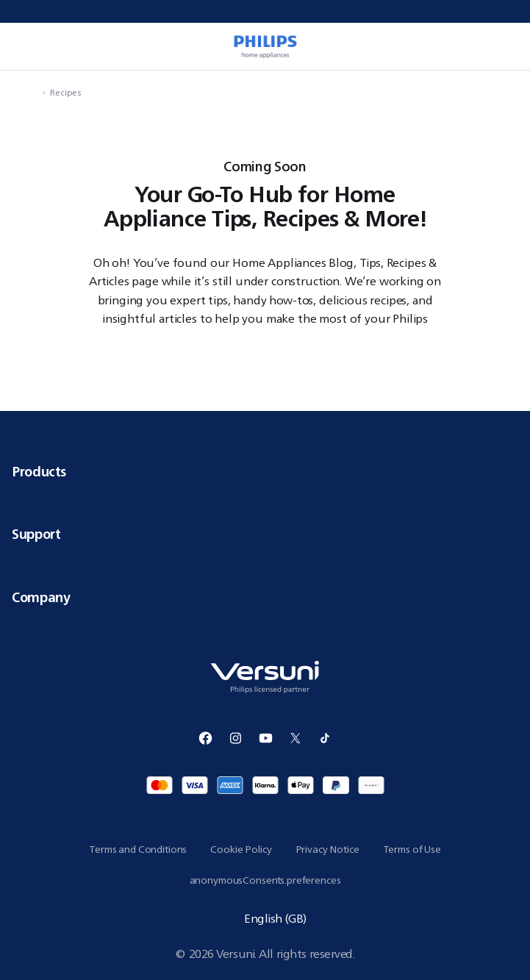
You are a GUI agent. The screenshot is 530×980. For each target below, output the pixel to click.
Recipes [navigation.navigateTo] (65, 92)
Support (265, 534)
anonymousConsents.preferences (265, 880)
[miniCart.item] (504, 46)
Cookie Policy (241, 849)
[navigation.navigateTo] (34, 92)
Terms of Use (412, 849)
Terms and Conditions (138, 849)
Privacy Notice (327, 849)
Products (265, 471)
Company (265, 597)
